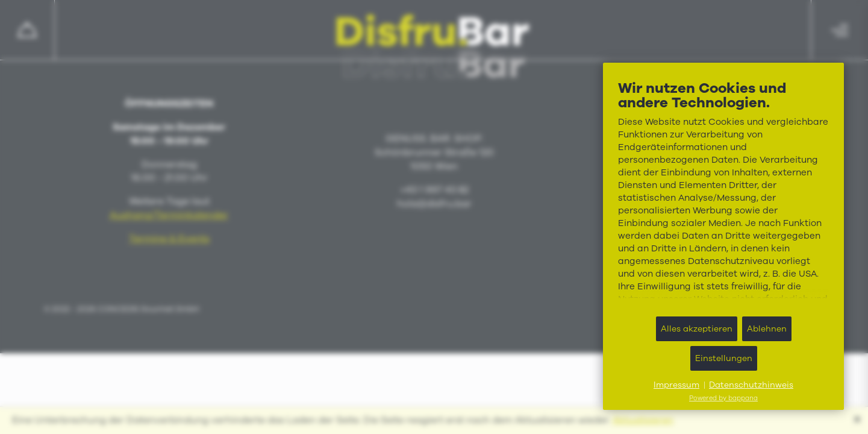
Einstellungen (724, 358)
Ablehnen (767, 329)
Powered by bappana (723, 398)
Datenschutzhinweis (751, 385)
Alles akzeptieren (697, 329)
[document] (723, 193)
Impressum (676, 385)
